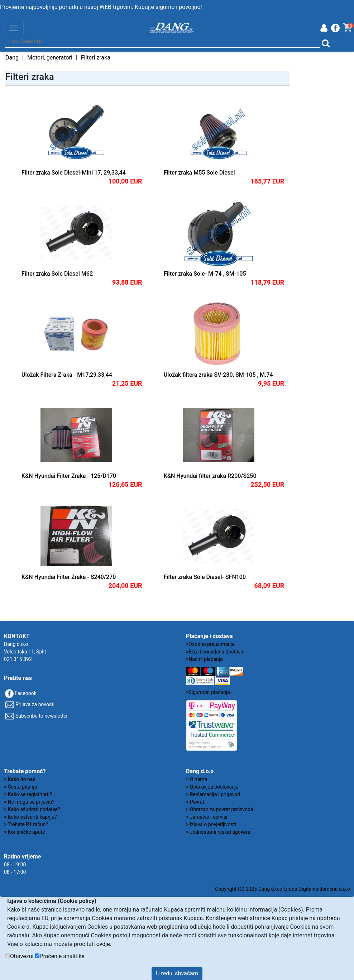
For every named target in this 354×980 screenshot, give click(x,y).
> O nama (197, 779)
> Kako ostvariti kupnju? (30, 817)
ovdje (103, 944)
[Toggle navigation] (14, 28)
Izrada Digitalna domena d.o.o (317, 889)
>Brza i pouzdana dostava (215, 652)
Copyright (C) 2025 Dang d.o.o (248, 889)
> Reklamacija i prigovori (213, 794)
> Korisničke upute (24, 832)
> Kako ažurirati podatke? (32, 809)
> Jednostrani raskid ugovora (218, 832)
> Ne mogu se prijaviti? (29, 802)
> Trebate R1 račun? (26, 824)
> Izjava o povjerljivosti (211, 824)
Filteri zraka (96, 58)
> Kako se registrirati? (28, 794)
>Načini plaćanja (204, 659)
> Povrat (195, 802)
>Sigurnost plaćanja (208, 692)
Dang (12, 58)
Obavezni (22, 956)
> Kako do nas (20, 779)
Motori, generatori (50, 58)
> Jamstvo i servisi (207, 817)
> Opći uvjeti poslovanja (212, 787)
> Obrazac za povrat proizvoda (219, 809)
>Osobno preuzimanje (210, 644)
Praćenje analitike (62, 956)
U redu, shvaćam (177, 973)
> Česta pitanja (20, 787)
